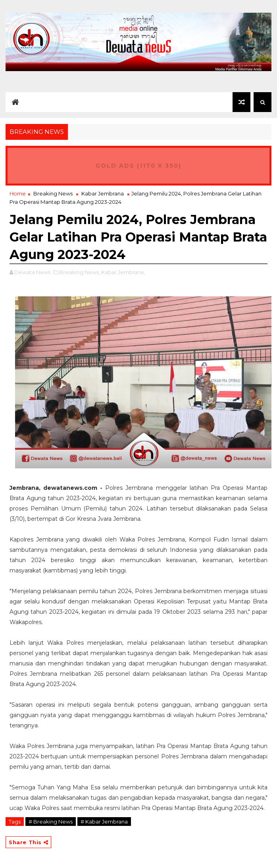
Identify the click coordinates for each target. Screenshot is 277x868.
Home (18, 193)
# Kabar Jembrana (104, 822)
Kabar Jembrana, (123, 272)
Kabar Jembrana (103, 193)
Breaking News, (80, 272)
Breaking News (53, 193)
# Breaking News (51, 822)
